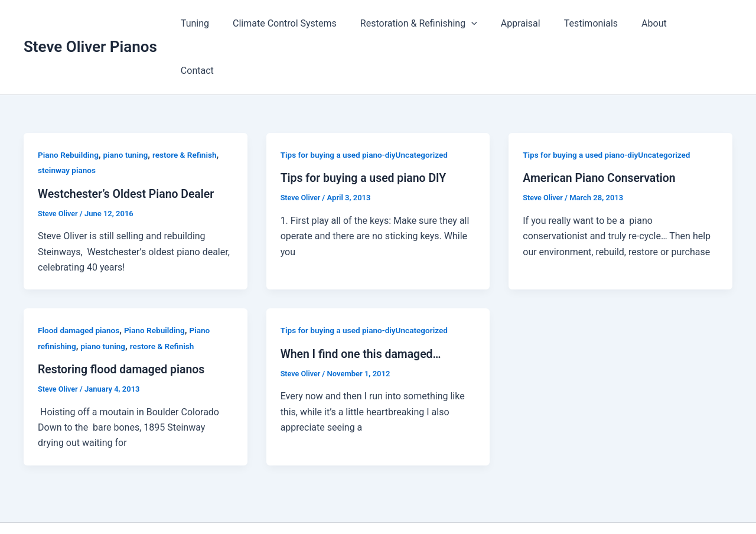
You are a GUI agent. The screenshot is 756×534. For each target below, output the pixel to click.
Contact (706, 23)
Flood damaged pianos (80, 283)
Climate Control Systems (308, 23)
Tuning (223, 23)
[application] (490, 24)
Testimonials (600, 23)
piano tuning (128, 108)
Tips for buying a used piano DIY (366, 131)
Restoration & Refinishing (437, 24)
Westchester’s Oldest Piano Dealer (128, 146)
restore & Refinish (189, 108)
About (658, 23)
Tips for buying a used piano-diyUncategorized (367, 108)
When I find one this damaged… (363, 306)
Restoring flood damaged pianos (124, 322)
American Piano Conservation (601, 131)
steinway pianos (68, 123)
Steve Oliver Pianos (90, 23)
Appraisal (534, 23)
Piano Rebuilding (69, 108)
